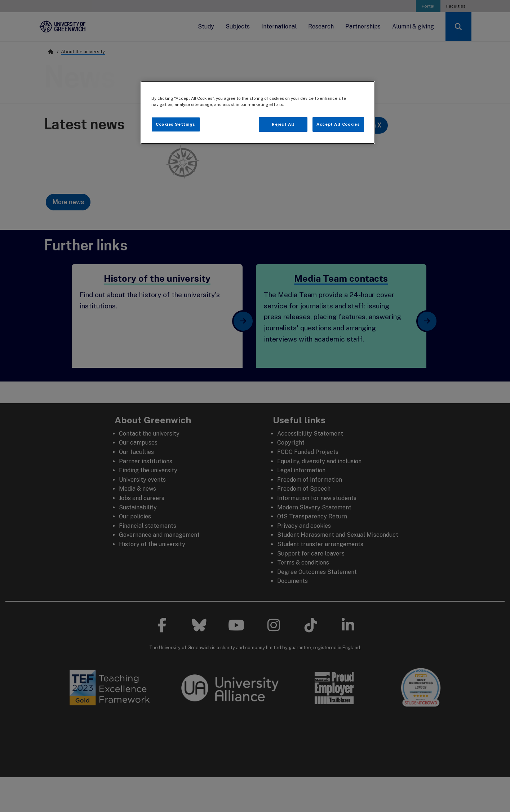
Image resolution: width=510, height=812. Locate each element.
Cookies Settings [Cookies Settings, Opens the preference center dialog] (176, 124)
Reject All (283, 124)
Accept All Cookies (338, 124)
